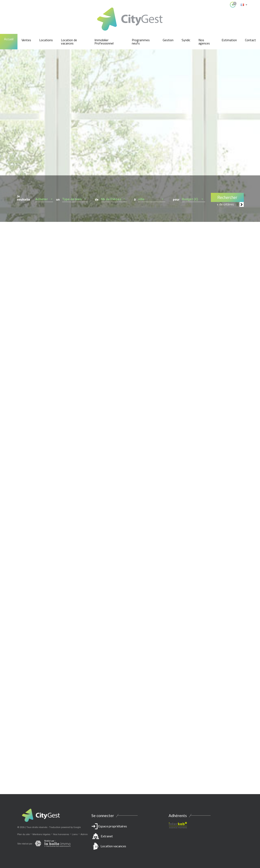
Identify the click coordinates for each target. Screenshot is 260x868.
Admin (84, 834)
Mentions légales (41, 834)
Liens (75, 834)
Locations (46, 40)
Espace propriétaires (130, 837)
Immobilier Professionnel (104, 42)
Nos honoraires (61, 834)
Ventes (26, 40)
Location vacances (113, 846)
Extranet (107, 836)
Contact (250, 40)
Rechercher (227, 197)
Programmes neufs (141, 42)
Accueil (9, 39)
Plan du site (23, 834)
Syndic (186, 40)
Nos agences (204, 42)
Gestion (168, 40)
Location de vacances (69, 42)
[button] (44, 198)
